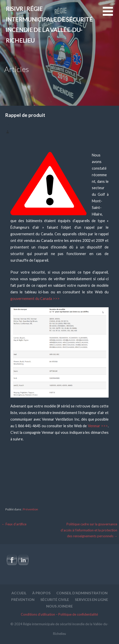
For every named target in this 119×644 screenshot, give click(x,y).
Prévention (30, 509)
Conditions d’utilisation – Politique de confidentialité (59, 614)
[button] (111, 14)
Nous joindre (59, 606)
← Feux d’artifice (14, 524)
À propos (41, 593)
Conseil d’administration (82, 593)
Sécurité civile (55, 600)
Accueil (19, 593)
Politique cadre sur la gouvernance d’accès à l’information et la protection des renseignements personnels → (89, 530)
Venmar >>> (98, 426)
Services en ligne (91, 600)
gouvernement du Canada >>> (35, 299)
